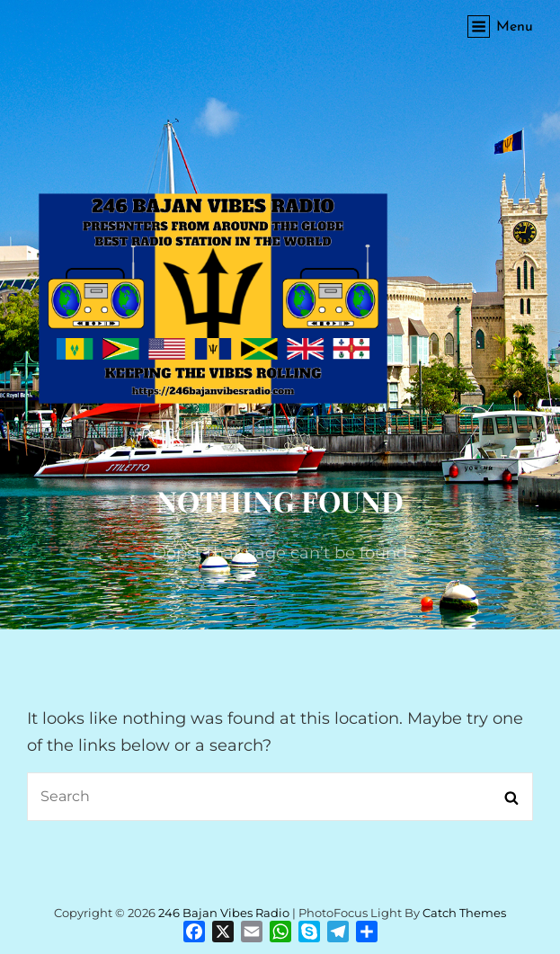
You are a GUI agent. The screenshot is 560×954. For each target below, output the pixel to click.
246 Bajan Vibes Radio (224, 913)
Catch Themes (464, 913)
